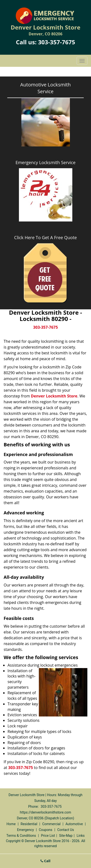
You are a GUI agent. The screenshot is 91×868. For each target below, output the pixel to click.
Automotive (74, 824)
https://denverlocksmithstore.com (45, 812)
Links (81, 836)
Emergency (25, 830)
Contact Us (66, 830)
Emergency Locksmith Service (45, 162)
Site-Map (66, 836)
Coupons (46, 830)
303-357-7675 (57, 42)
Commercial (51, 824)
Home (11, 824)
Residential (29, 824)
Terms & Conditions (21, 836)
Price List (48, 836)
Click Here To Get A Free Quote (45, 237)
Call (45, 861)
